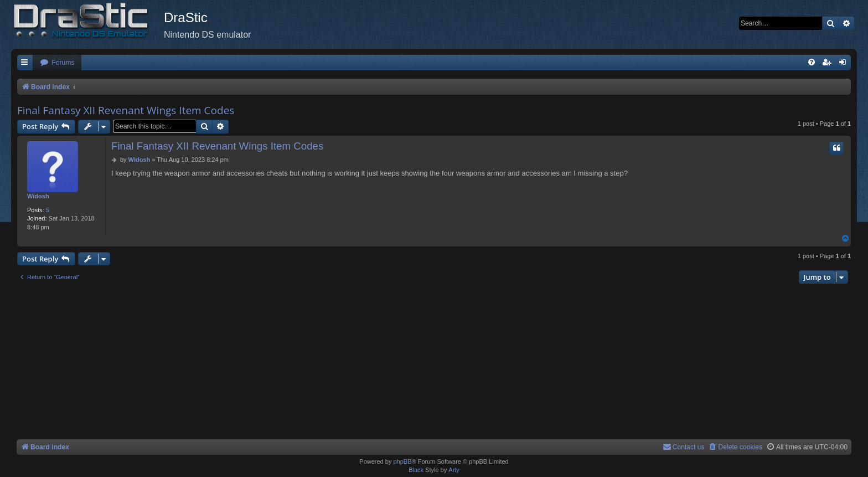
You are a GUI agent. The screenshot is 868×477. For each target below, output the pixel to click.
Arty (454, 470)
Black (416, 470)
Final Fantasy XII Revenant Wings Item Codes (126, 110)
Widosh (38, 196)
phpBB (402, 461)
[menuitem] (57, 63)
